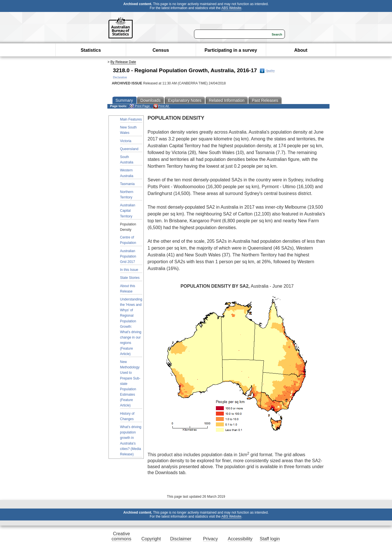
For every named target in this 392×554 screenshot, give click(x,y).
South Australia (127, 160)
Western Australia (127, 173)
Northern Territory (127, 195)
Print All (161, 106)
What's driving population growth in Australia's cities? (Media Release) (131, 441)
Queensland (129, 149)
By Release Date (123, 62)
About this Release (128, 289)
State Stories (130, 278)
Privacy (210, 539)
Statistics (91, 50)
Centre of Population (128, 240)
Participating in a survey (231, 50)
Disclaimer (181, 539)
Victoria (126, 141)
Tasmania (127, 184)
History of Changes (127, 416)
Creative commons (121, 536)
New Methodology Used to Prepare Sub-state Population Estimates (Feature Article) (130, 384)
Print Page (140, 106)
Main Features (131, 119)
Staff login (270, 539)
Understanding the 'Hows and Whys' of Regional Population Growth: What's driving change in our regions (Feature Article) (131, 327)
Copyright (151, 539)
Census (161, 50)
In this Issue (129, 270)
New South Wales (129, 130)
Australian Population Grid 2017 (128, 256)
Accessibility (240, 539)
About (301, 50)
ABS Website (231, 8)
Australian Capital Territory (128, 211)
